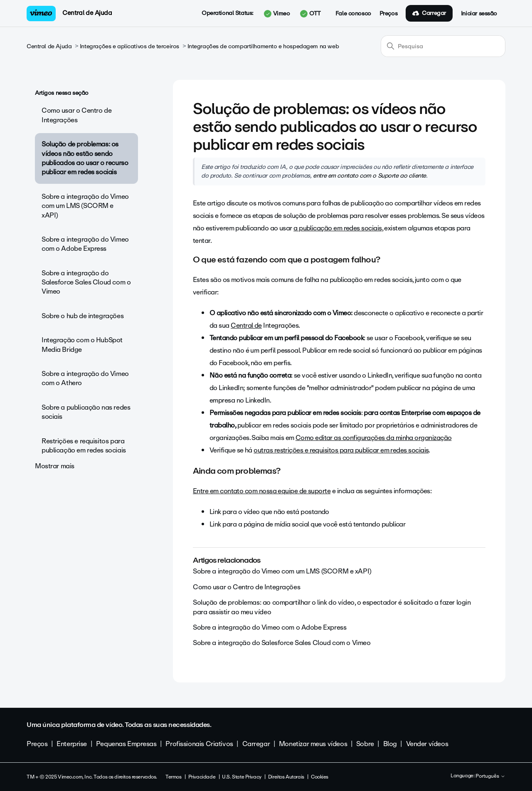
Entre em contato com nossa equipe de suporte (262, 491)
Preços (388, 14)
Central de (246, 325)
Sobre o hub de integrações (83, 316)
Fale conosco (353, 14)
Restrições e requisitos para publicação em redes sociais (84, 446)
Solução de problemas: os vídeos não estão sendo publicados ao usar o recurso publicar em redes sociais (85, 158)
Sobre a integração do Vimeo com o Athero (85, 378)
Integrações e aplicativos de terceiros (129, 46)
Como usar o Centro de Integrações (76, 115)
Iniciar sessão (479, 14)
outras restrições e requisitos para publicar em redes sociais (341, 450)
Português (490, 776)
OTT (310, 14)
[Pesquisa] (443, 46)
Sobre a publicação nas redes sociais (86, 412)
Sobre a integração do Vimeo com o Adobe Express (85, 244)
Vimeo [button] (277, 14)
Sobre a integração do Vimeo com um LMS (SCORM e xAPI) (85, 206)
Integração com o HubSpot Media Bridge (82, 345)
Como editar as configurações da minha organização (374, 438)
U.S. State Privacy (241, 777)
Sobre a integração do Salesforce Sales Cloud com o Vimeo (86, 282)
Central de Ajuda (87, 13)
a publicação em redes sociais (337, 228)
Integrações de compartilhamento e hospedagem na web (263, 46)
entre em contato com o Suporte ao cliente (369, 176)
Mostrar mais (55, 466)
